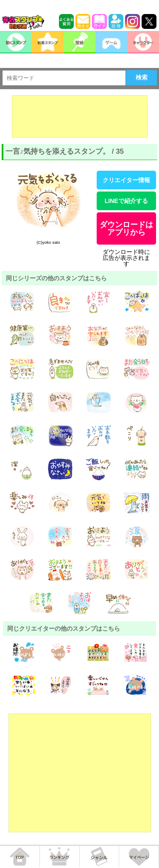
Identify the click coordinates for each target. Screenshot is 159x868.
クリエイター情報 (126, 180)
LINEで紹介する (126, 201)
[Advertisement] (80, 116)
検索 (142, 77)
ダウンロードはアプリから (126, 228)
